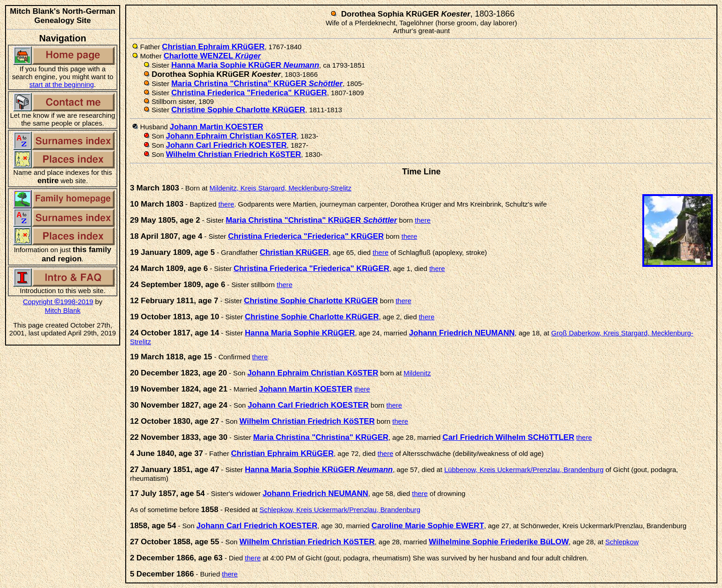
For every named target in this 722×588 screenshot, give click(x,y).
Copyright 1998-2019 (58, 302)
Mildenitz (417, 373)
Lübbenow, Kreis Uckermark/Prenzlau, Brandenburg (524, 470)
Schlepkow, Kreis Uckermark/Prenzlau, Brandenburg (340, 510)
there (226, 204)
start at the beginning (62, 84)
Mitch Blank (63, 310)
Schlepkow (622, 542)
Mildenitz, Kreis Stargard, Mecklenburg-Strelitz (280, 188)
